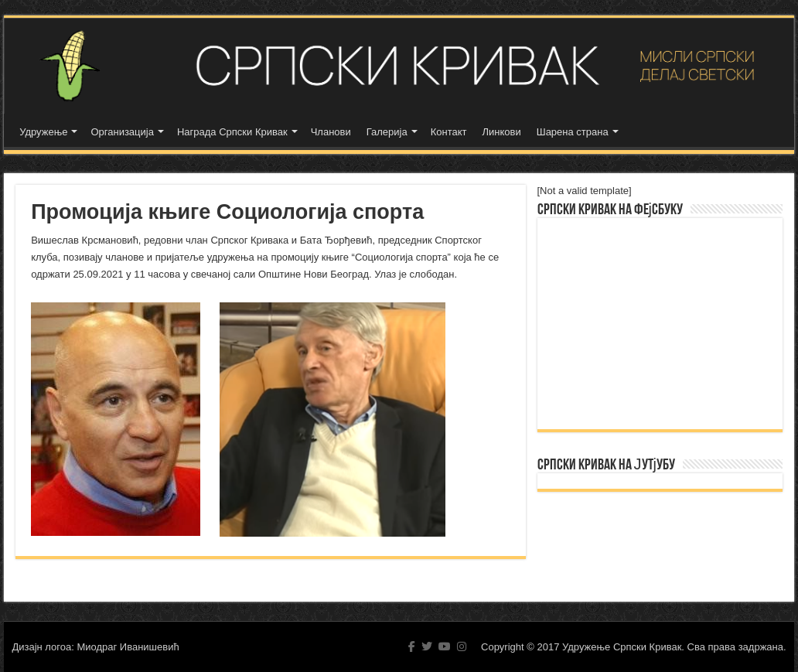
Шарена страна (573, 132)
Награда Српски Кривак (232, 132)
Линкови (502, 132)
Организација (122, 132)
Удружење (43, 132)
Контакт (449, 132)
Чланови (331, 132)
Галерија (387, 132)
